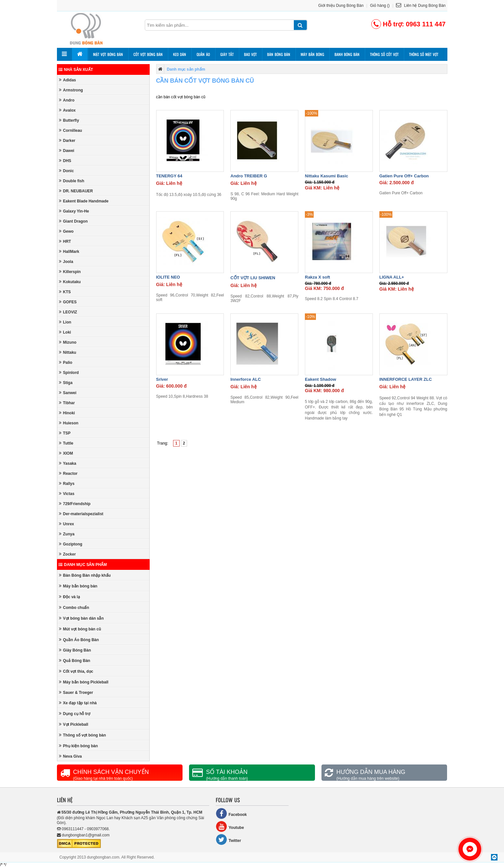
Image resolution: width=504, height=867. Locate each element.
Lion (65, 322)
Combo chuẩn (74, 607)
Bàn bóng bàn (279, 54)
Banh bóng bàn (347, 54)
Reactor (68, 473)
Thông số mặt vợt (424, 54)
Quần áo (203, 54)
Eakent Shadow (320, 379)
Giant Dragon (73, 221)
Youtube (230, 826)
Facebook (231, 813)
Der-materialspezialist (81, 514)
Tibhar (67, 403)
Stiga (66, 383)
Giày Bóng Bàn (75, 650)
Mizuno (68, 342)
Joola (66, 261)
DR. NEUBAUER (76, 191)
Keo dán (180, 54)
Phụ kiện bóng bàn (78, 746)
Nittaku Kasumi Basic (327, 176)
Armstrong (71, 90)
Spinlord (69, 372)
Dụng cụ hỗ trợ (75, 714)
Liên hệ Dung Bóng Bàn (421, 6)
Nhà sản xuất (76, 70)
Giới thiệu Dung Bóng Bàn (341, 6)
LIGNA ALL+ (392, 277)
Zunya (67, 534)
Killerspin (70, 272)
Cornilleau (71, 130)
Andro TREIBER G (249, 176)
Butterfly (69, 120)
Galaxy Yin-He (74, 211)
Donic (66, 171)
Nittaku (68, 352)
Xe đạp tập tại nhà (78, 703)
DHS (65, 161)
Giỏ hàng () (380, 6)
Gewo (66, 231)
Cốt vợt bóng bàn (148, 54)
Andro (67, 100)
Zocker (67, 554)
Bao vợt (250, 54)
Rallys (67, 483)
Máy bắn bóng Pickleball (84, 682)
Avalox (67, 110)
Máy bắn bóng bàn (78, 586)
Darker (67, 140)
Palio (66, 362)
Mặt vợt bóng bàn (108, 54)
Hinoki (67, 413)
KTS (65, 292)
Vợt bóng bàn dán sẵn (81, 618)
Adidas (68, 80)
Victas (67, 494)
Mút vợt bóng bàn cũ (80, 629)
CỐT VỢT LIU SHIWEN (253, 278)
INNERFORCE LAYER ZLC (406, 379)
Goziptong (71, 544)
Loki (65, 332)
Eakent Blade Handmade (84, 201)
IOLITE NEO (168, 277)
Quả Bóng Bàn (75, 661)
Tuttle (66, 443)
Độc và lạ (70, 597)
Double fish (72, 181)
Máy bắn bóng (312, 54)
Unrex (67, 524)
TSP (65, 433)
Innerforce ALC (245, 379)
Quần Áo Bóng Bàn (79, 640)
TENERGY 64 (169, 176)
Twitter (228, 839)
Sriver (162, 379)
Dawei (67, 151)
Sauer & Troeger (76, 692)
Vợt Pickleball (74, 724)
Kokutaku (70, 282)
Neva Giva (70, 756)
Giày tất (227, 54)
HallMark (69, 251)
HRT (65, 241)
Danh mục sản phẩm (83, 565)
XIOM (66, 453)
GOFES (68, 302)
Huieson (69, 423)
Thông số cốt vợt (384, 54)
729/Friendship (75, 504)
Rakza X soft (317, 277)
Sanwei (68, 393)
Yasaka (68, 463)
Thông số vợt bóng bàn (82, 735)
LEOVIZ (68, 312)
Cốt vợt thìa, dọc (76, 671)
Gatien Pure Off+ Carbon (404, 176)
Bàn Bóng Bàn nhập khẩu (85, 575)
